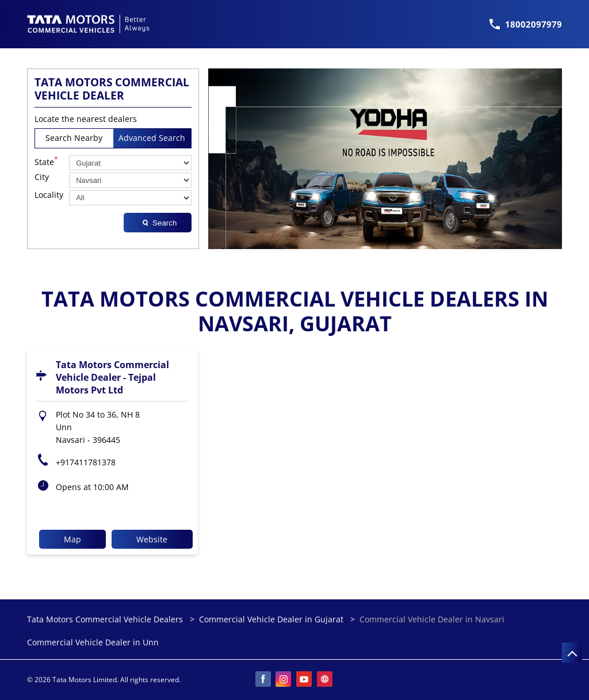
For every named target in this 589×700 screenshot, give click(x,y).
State (46, 161)
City (42, 177)
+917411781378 (86, 462)
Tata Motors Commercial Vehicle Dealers (106, 619)
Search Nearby (74, 138)
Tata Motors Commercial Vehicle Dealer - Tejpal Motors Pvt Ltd (112, 377)
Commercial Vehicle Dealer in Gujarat (271, 619)
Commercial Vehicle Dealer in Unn (93, 643)
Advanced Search (152, 138)
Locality (49, 195)
